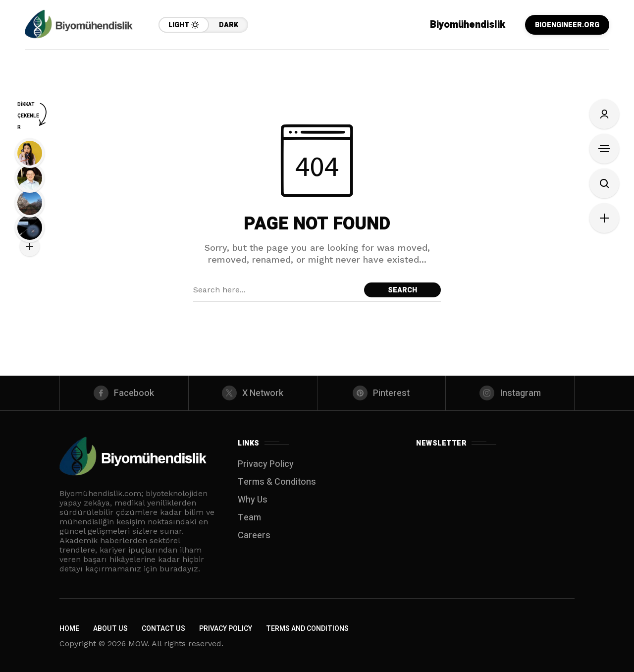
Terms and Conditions (307, 629)
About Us (110, 629)
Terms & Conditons (277, 482)
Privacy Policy (266, 464)
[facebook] (124, 393)
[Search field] (276, 290)
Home (69, 629)
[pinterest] (382, 393)
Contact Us (163, 629)
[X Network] (253, 393)
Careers (254, 535)
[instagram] (510, 393)
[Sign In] (604, 114)
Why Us (253, 500)
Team (249, 518)
